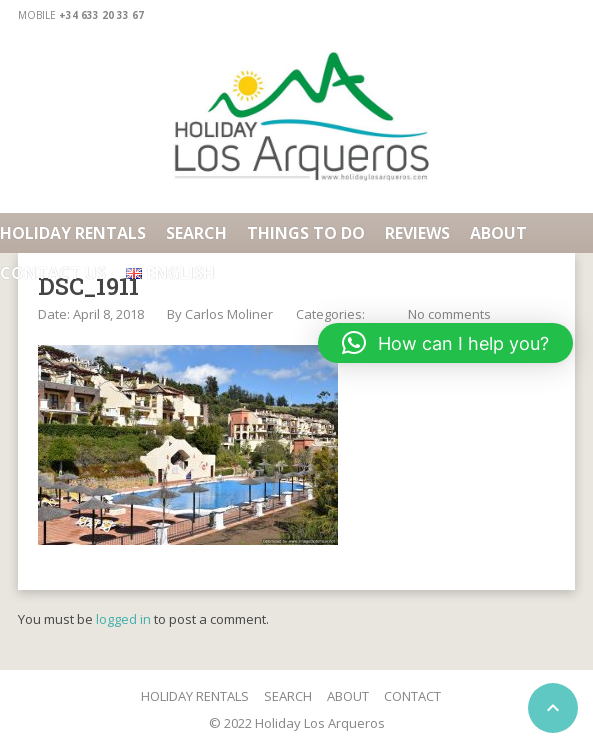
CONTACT (412, 696)
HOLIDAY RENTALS (73, 233)
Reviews (417, 233)
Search (196, 233)
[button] (445, 343)
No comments (449, 314)
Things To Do (306, 233)
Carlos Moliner (229, 314)
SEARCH (288, 696)
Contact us (53, 273)
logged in (123, 619)
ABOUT (348, 696)
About (498, 233)
